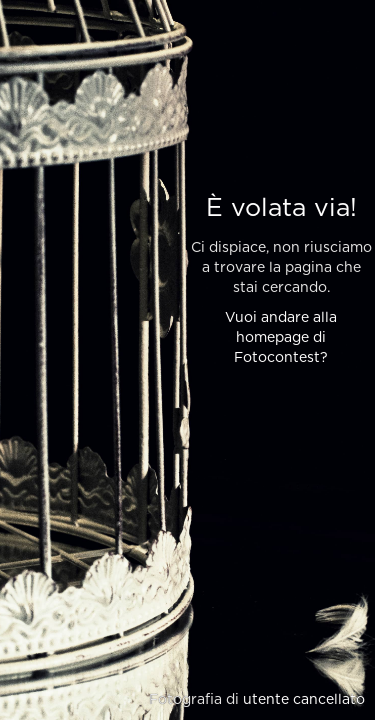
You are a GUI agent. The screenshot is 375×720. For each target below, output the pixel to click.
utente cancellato (304, 700)
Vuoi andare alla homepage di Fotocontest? (281, 338)
